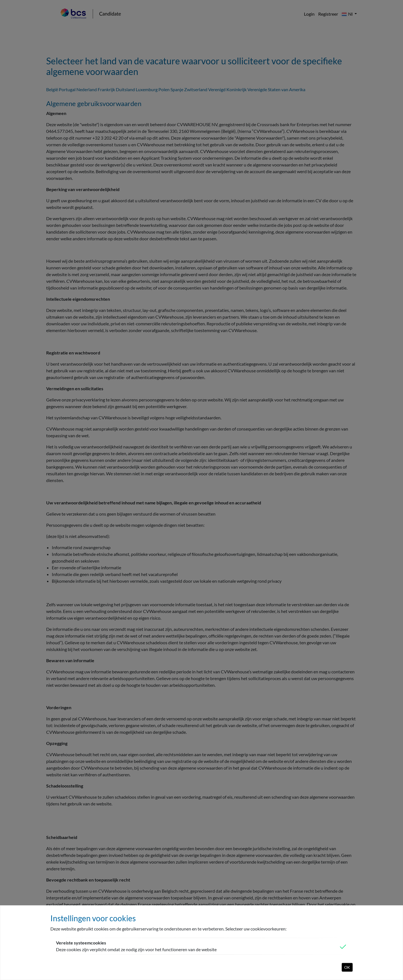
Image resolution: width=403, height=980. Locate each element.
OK (347, 967)
